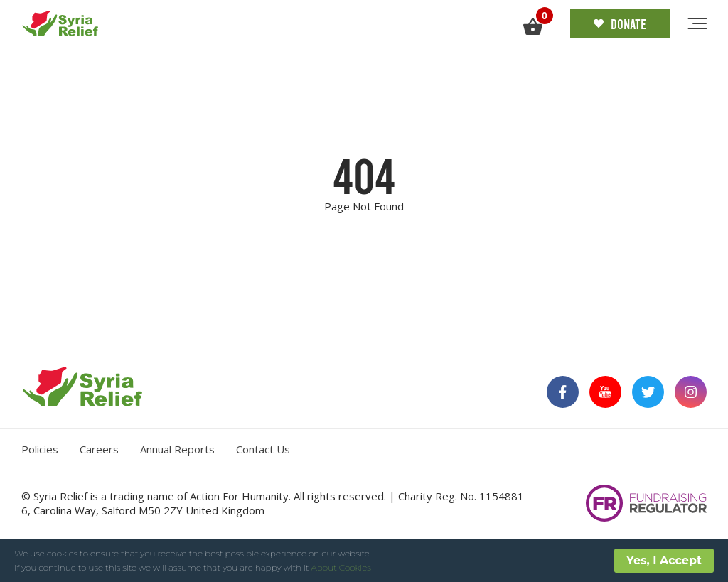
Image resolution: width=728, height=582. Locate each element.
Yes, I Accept (664, 560)
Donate (620, 23)
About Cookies (341, 567)
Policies (40, 449)
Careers (99, 449)
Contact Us (263, 449)
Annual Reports (177, 449)
